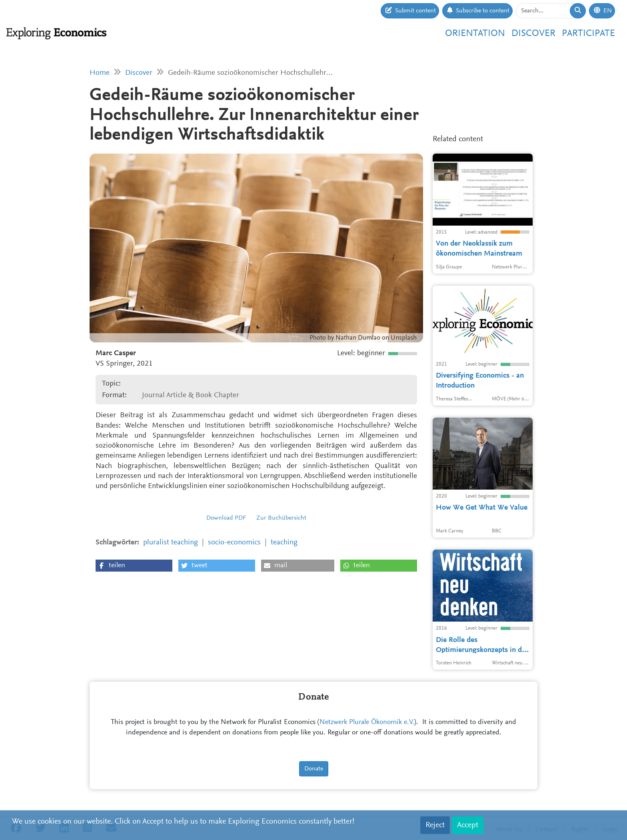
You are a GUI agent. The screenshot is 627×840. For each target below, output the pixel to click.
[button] (134, 566)
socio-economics (234, 543)
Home (100, 73)
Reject (435, 825)
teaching (284, 543)
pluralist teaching (171, 543)
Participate (588, 34)
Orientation (475, 34)
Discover (533, 34)
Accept (468, 825)
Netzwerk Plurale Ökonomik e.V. (367, 722)
